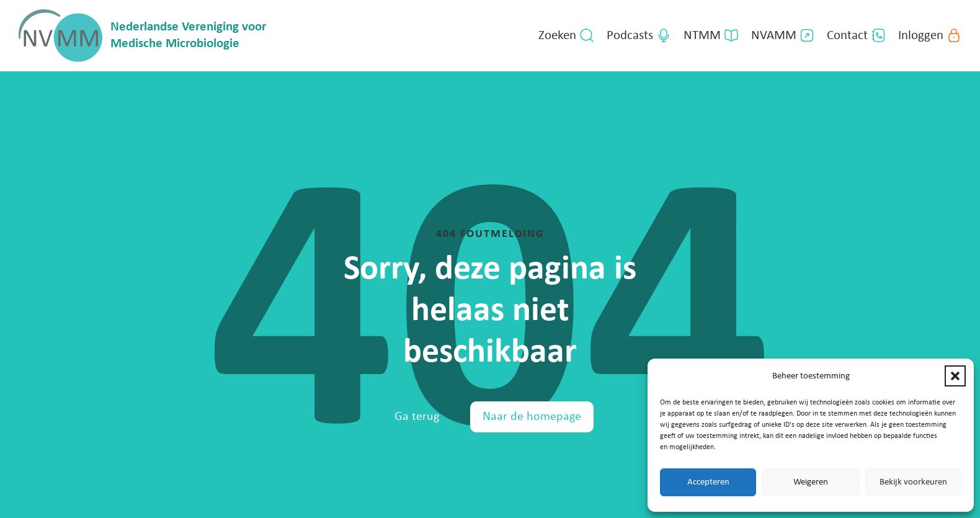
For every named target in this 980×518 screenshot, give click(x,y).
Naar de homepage (532, 417)
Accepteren (708, 482)
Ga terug (417, 417)
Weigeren (811, 482)
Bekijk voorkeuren (913, 482)
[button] (955, 376)
